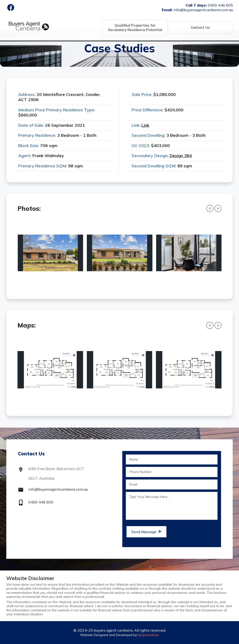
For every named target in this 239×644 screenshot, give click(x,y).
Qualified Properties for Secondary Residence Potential (135, 28)
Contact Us (200, 27)
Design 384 (181, 156)
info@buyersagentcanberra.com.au (58, 489)
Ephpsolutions (148, 635)
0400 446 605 (41, 502)
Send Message (146, 532)
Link (145, 125)
